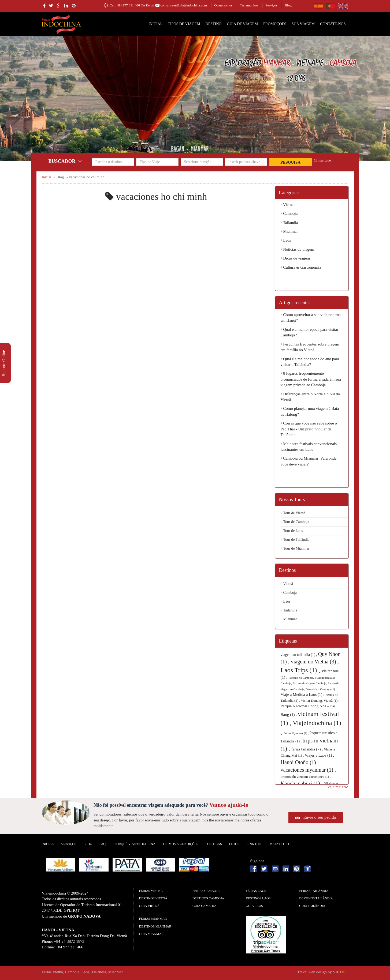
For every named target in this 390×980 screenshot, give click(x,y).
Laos (286, 240)
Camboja (289, 213)
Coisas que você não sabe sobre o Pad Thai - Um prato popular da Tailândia (309, 429)
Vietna (287, 205)
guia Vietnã (149, 906)
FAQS (103, 844)
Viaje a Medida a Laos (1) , (303, 694)
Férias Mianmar (153, 919)
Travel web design (312, 972)
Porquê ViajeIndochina (135, 844)
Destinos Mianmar (155, 926)
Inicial (155, 24)
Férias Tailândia (314, 891)
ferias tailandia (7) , (308, 749)
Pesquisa (290, 162)
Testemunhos (249, 5)
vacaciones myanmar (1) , (308, 770)
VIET (340, 972)
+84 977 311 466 (128, 5)
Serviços (271, 5)
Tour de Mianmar (296, 548)
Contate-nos (333, 24)
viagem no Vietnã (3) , (315, 662)
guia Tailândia (312, 906)
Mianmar (289, 231)
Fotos (234, 844)
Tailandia (289, 223)
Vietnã (288, 584)
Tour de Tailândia (296, 540)
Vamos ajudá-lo (229, 805)
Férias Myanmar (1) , (297, 733)
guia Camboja (205, 906)
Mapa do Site (281, 844)
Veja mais (338, 787)
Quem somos (223, 5)
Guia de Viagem (242, 24)
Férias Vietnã (151, 891)
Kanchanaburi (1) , (302, 783)
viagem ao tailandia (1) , (299, 655)
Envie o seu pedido (320, 817)
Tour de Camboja (296, 522)
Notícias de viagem (298, 249)
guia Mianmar (151, 934)
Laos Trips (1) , (301, 670)
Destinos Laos (258, 898)
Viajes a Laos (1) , (319, 755)
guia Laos (254, 906)
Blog (288, 5)
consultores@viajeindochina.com (184, 5)
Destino (214, 24)
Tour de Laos (293, 531)
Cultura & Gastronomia (301, 267)
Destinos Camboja (208, 898)
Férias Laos (256, 891)
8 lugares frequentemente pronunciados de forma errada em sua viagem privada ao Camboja (311, 379)
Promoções (275, 24)
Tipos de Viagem (184, 24)
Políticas (213, 844)
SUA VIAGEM (303, 24)
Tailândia (290, 610)
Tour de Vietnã (294, 513)
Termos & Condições (181, 844)
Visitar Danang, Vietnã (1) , (320, 701)
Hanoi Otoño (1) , (300, 762)
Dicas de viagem (295, 258)
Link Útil (255, 844)
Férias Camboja (206, 891)
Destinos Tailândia (316, 898)
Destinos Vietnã (153, 898)
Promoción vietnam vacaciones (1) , (306, 777)
